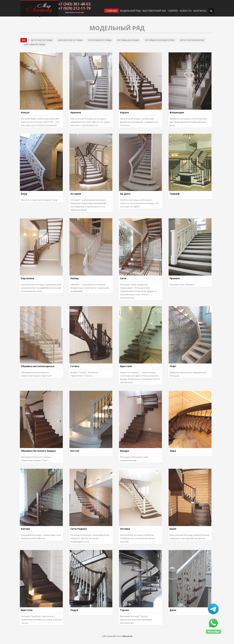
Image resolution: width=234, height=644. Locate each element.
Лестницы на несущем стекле (160, 40)
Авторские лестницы (42, 40)
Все (24, 40)
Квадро (125, 451)
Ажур (24, 194)
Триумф (175, 194)
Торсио (125, 610)
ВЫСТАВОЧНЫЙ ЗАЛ (154, 11)
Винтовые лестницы (35, 44)
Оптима (125, 529)
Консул (25, 112)
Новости (185, 11)
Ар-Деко (125, 194)
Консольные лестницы (100, 40)
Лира (173, 451)
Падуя (74, 610)
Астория (76, 194)
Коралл (124, 112)
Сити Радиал (79, 529)
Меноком (127, 636)
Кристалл (126, 366)
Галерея (173, 11)
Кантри (25, 529)
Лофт (173, 366)
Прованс (175, 278)
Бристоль (27, 610)
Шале (173, 529)
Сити (123, 278)
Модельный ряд (130, 11)
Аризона (76, 112)
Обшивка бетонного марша (38, 451)
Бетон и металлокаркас (192, 40)
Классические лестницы (70, 40)
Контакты (200, 11)
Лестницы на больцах (128, 40)
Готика (75, 366)
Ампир (75, 278)
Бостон (75, 451)
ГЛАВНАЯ (111, 11)
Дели (173, 610)
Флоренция (177, 112)
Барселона (27, 278)
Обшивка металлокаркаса (38, 366)
